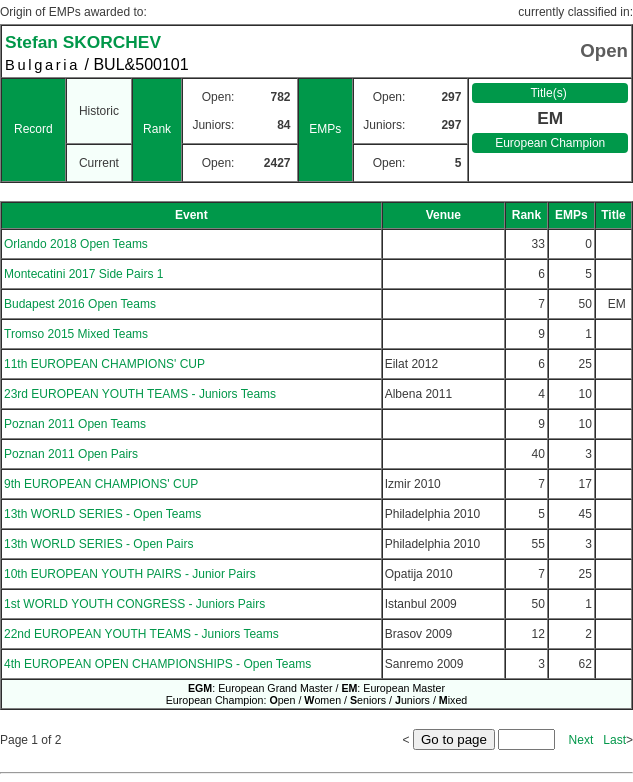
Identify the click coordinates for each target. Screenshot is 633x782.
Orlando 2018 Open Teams (76, 244)
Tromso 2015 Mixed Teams (76, 334)
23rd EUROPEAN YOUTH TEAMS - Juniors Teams (140, 394)
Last (614, 740)
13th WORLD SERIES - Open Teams (102, 514)
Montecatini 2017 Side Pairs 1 (83, 274)
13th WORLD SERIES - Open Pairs (98, 544)
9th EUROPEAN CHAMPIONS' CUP (101, 484)
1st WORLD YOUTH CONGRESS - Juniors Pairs (134, 604)
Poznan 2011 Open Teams (75, 424)
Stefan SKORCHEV (83, 42)
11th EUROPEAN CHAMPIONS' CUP (104, 364)
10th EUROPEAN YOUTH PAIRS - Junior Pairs (130, 574)
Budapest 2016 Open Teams (80, 304)
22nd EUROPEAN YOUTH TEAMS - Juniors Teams (141, 634)
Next (581, 740)
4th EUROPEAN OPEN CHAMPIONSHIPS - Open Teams (157, 664)
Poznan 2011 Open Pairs (71, 454)
